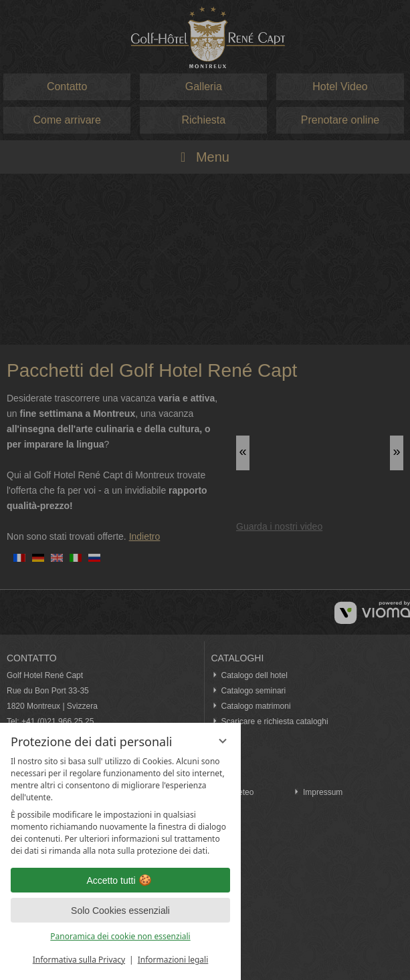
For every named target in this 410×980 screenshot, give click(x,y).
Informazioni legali (173, 960)
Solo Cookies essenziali (120, 911)
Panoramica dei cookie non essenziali (120, 936)
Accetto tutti (120, 880)
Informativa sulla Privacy (79, 960)
